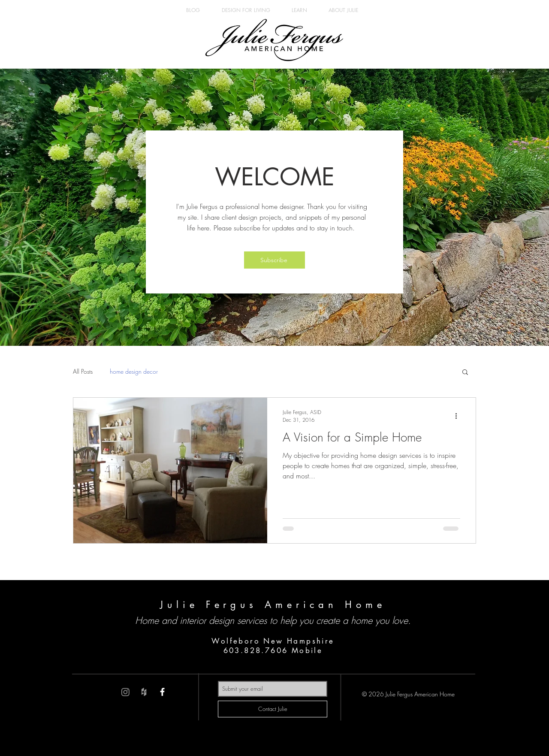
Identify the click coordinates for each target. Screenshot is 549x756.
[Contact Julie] (273, 709)
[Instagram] (125, 692)
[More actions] (459, 416)
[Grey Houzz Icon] (144, 692)
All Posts (83, 371)
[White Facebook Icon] (162, 692)
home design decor (134, 371)
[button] (274, 260)
